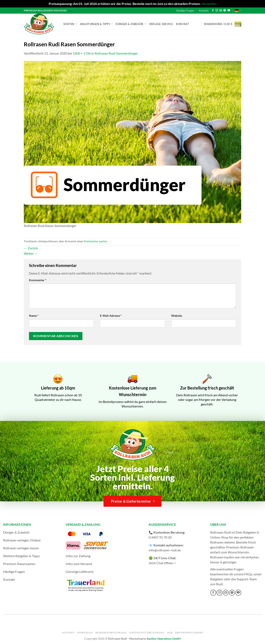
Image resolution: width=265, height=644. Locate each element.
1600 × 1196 (82, 53)
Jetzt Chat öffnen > (162, 563)
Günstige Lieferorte (79, 572)
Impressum (85, 633)
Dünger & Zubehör (131, 24)
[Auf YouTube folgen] (229, 11)
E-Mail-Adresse (111, 316)
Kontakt (204, 11)
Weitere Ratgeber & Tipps (21, 556)
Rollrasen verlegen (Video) (22, 540)
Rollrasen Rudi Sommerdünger (116, 53)
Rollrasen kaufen (222, 557)
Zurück (31, 248)
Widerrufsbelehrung (111, 633)
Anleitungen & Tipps (96, 24)
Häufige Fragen (185, 11)
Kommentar (38, 280)
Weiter (31, 253)
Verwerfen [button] (209, 4)
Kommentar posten (96, 241)
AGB (170, 633)
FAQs (248, 574)
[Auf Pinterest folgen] (225, 11)
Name (34, 316)
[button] (223, 24)
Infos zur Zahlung (78, 556)
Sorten (70, 24)
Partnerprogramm (189, 633)
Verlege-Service (161, 24)
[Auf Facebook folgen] (213, 11)
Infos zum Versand (79, 564)
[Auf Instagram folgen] (217, 11)
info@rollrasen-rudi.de (165, 550)
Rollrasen (217, 542)
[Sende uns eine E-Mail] (221, 11)
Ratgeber (217, 579)
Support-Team (247, 579)
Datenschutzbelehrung (147, 633)
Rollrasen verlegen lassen (21, 548)
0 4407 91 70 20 (160, 537)
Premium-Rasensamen (19, 564)
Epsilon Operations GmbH (164, 639)
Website (177, 316)
